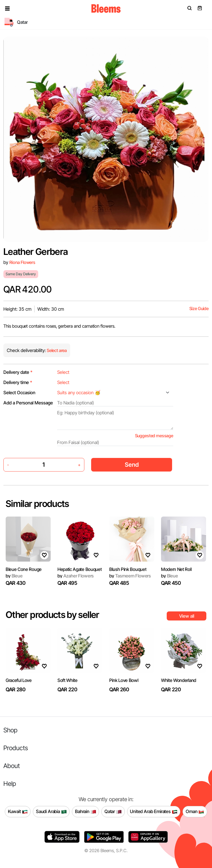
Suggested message (154, 436)
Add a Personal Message (28, 403)
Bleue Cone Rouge (24, 569)
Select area (56, 350)
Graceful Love (19, 680)
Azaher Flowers (76, 576)
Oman (195, 812)
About (12, 766)
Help (10, 783)
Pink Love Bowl (124, 680)
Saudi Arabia (51, 812)
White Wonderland (179, 680)
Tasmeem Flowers (130, 576)
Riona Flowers (22, 262)
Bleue (14, 576)
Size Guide (199, 309)
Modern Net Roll (176, 569)
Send (132, 465)
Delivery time (18, 382)
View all (187, 616)
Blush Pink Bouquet (128, 569)
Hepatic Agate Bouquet (80, 569)
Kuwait (18, 812)
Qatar (113, 812)
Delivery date (18, 372)
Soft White (68, 680)
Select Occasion (19, 393)
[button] (7, 8)
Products (16, 748)
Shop (10, 730)
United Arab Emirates (154, 812)
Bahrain (86, 812)
